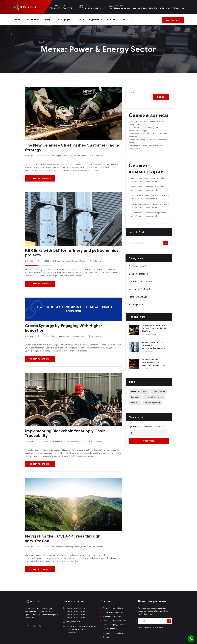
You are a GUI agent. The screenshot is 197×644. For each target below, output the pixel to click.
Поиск (131, 91)
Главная (17, 19)
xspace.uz (49, 639)
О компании (34, 19)
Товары (50, 19)
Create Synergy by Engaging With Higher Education (72, 324)
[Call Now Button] (191, 639)
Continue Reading (40, 177)
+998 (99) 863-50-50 (76, 597)
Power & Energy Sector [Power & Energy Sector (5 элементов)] (154, 396)
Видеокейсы (100, 19)
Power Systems (79, 435)
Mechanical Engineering (64, 535)
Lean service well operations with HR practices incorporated (154, 361)
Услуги (84, 19)
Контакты (118, 19)
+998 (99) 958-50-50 (76, 603)
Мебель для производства (114, 609)
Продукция (67, 19)
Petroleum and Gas (78, 330)
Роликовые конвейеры (113, 601)
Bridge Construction (63, 154)
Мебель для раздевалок (113, 613)
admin (32, 154)
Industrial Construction (64, 435)
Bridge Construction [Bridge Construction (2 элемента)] (139, 390)
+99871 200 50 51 (63, 8)
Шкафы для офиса (111, 617)
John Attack (136, 212)
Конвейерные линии (112, 605)
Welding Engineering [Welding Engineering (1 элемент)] (152, 402)
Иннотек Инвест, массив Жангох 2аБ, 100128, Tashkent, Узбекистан (149, 8)
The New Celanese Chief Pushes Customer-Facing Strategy (70, 146)
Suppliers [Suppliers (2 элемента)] (135, 402)
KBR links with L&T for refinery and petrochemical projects (71, 251)
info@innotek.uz (93, 8)
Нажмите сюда (157, 616)
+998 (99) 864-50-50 (76, 600)
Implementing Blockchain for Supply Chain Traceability (64, 427)
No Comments (98, 154)
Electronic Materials (79, 154)
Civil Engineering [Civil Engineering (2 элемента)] (159, 390)
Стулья (106, 626)
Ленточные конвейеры (113, 597)
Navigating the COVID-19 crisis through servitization (73, 529)
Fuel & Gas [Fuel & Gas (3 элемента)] (135, 396)
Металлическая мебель (113, 621)
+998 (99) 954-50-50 (76, 606)
